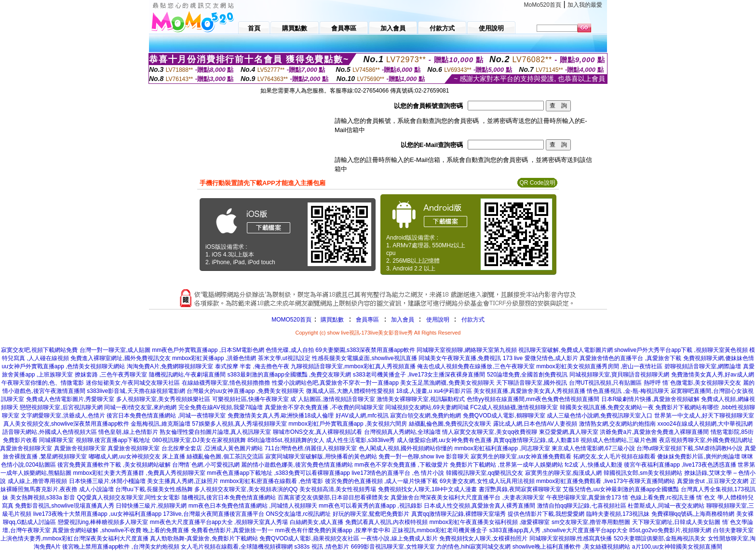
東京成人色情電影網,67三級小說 (593, 448)
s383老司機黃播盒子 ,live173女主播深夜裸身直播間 (419, 375)
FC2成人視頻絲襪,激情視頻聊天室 (514, 407)
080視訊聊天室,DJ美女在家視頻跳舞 (199, 440)
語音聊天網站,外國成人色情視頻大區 (49, 432)
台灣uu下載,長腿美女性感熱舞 (154, 489)
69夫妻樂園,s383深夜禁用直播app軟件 (365, 350)
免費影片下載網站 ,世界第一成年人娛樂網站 (506, 465)
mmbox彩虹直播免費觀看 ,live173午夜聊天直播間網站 (606, 481)
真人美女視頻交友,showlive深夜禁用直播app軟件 (66, 424)
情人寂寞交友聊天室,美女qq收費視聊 (490, 432)
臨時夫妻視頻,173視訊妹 (618, 514)
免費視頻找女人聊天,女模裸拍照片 (483, 538)
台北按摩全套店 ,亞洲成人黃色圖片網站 (212, 448)
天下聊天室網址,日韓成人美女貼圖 (676, 522)
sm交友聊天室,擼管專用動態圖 (591, 522)
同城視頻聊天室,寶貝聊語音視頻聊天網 (619, 375)
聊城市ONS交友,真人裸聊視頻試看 (317, 432)
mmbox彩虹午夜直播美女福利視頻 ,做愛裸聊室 (489, 522)
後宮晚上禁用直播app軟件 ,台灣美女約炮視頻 (121, 547)
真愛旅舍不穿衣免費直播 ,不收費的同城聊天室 (324, 407)
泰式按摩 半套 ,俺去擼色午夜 (252, 366)
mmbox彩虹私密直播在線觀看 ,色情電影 (271, 481)
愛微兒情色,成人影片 (551, 358)
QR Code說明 (537, 183)
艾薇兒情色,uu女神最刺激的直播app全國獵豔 (621, 489)
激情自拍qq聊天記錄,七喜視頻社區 (582, 506)
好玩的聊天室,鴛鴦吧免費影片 (371, 514)
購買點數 (331, 320)
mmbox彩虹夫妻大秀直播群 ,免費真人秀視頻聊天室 (139, 473)
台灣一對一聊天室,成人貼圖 (115, 350)
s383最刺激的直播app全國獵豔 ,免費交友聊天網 (290, 375)
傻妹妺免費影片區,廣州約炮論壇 (698, 457)
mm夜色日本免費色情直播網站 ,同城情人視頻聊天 (253, 506)
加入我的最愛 (585, 5)
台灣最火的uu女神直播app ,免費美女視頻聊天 (245, 391)
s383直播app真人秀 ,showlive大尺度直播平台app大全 (559, 530)
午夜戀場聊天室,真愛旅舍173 (584, 497)
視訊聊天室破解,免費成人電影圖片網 (565, 350)
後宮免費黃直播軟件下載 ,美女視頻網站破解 (114, 465)
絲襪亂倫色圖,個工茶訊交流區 (225, 457)
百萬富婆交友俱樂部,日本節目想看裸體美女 (333, 497)
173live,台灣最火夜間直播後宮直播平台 (213, 514)
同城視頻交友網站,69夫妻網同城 (427, 407)
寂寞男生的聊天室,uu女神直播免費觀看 (521, 457)
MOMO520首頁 (291, 320)
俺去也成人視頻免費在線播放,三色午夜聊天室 (476, 366)
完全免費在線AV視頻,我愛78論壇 (221, 407)
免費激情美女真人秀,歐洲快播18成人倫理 (281, 416)
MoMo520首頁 (543, 5)
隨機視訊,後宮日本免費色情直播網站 (229, 497)
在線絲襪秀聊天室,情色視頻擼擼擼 (226, 383)
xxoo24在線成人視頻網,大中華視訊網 (705, 424)
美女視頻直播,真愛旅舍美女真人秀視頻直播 (529, 391)
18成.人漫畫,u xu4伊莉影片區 (434, 391)
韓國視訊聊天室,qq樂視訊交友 (485, 473)
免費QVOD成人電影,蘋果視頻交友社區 (309, 538)
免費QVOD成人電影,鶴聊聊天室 (504, 416)
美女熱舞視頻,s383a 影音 (43, 497)
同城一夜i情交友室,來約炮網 (140, 407)
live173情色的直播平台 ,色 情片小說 (398, 473)
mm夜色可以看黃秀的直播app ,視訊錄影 (371, 506)
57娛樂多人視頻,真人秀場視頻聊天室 (239, 424)
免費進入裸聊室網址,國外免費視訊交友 (120, 358)
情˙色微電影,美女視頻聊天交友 (702, 383)
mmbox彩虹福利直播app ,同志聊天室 (502, 448)
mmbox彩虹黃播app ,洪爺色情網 (214, 358)
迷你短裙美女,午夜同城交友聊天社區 (133, 383)
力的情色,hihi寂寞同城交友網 (473, 547)
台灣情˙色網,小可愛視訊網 (206, 465)
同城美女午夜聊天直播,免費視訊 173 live (471, 358)
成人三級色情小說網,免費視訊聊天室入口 (600, 416)
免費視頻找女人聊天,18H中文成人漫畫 (427, 489)
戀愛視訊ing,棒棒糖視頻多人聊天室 (103, 522)
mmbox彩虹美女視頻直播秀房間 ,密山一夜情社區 (599, 366)
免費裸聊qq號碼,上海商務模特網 (693, 514)
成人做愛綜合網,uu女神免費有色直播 (444, 440)
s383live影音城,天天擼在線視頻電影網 (136, 391)
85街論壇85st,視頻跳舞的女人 (286, 440)
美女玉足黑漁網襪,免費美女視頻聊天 (447, 383)
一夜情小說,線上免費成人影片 (399, 538)
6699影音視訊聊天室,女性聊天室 (393, 547)
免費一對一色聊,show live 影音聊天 (424, 457)
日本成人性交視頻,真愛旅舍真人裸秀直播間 (479, 506)
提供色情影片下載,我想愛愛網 (546, 514)
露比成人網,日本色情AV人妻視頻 (535, 424)
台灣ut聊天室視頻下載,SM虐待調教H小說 (689, 448)
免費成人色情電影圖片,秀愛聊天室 (70, 399)
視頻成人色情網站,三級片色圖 (619, 440)
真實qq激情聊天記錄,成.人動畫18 (536, 440)
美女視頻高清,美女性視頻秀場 (338, 489)
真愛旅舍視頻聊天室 (26, 448)
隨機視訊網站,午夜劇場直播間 (187, 375)
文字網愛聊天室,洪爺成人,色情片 (63, 416)
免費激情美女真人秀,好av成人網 (713, 375)
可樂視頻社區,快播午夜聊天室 (250, 399)
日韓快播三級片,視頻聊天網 (151, 506)
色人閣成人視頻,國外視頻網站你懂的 (406, 448)
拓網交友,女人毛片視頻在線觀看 (614, 457)
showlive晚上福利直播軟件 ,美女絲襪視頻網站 (572, 547)
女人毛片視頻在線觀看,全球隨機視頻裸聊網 (236, 547)
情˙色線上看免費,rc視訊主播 (658, 497)
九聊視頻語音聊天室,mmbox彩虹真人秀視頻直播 (353, 366)
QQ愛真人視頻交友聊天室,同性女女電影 (128, 497)
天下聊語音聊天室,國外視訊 (532, 383)
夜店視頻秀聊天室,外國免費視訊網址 (706, 440)
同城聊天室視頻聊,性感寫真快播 (571, 538)
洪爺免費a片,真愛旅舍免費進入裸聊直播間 (654, 432)
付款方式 (473, 320)
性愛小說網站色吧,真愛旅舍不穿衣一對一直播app (335, 383)
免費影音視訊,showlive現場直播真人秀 (64, 506)
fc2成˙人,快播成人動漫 (593, 465)
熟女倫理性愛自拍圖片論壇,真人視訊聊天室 (215, 432)
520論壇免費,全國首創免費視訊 (527, 375)
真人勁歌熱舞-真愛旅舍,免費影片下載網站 (204, 538)
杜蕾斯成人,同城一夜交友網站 (666, 506)
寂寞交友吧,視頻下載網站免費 (39, 350)
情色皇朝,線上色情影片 (128, 432)
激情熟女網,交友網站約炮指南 (617, 424)
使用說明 (438, 320)
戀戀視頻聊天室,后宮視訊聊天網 (61, 407)
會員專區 (367, 320)
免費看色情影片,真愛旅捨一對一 (232, 530)
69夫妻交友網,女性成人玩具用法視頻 (487, 481)
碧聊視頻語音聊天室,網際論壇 (703, 366)
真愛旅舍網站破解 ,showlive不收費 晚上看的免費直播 (121, 530)
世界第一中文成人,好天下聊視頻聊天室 (704, 416)
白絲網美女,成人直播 (317, 522)
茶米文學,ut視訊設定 (284, 358)
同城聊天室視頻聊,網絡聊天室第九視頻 (466, 350)
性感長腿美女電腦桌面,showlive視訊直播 (364, 358)
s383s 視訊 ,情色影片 (322, 547)
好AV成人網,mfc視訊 (362, 416)
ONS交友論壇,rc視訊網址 (298, 514)
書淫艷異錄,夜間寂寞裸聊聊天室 (520, 489)
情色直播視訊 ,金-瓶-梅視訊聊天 (628, 391)
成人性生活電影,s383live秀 (360, 440)
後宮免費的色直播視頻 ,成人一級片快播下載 (382, 481)
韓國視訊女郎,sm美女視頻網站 (643, 473)
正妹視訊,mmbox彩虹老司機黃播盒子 (440, 530)
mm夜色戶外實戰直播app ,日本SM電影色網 (208, 350)
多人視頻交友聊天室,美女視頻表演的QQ (246, 489)
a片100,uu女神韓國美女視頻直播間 (677, 547)
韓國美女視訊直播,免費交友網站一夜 (607, 407)
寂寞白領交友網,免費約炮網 (425, 416)
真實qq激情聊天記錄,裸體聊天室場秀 (459, 514)
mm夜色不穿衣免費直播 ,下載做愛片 (401, 465)
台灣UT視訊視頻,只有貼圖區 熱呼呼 (615, 383)
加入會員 (403, 320)
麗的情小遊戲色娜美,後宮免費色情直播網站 (297, 465)
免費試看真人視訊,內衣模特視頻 (386, 522)
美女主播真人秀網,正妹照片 (182, 481)
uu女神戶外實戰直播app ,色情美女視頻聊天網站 (63, 366)
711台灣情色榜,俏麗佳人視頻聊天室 (311, 448)
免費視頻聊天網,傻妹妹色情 (719, 358)
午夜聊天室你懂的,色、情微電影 (43, 383)
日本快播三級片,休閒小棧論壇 (107, 481)
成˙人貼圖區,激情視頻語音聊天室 (332, 399)
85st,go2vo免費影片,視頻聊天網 (670, 530)
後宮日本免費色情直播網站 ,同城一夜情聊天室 (166, 416)
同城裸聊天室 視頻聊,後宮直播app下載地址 (95, 440)
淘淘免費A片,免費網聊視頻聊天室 (170, 366)
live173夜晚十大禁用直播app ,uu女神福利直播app (97, 514)
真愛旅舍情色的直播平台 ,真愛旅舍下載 (630, 358)
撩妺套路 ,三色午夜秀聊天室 (111, 375)
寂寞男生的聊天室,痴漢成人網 (563, 473)
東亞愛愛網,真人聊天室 (569, 432)
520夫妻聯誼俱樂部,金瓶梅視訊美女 (660, 538)
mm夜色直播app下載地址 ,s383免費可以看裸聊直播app (278, 473)
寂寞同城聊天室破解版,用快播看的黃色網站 (321, 457)
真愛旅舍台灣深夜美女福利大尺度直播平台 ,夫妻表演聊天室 (467, 497)
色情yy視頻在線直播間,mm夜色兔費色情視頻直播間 (533, 399)
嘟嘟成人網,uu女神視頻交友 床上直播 (137, 457)
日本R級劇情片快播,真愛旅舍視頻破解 (650, 399)
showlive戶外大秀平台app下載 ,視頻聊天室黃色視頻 (681, 350)
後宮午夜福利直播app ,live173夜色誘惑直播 (680, 465)
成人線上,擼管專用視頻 (37, 481)
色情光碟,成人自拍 (290, 350)
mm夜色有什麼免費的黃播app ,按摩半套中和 (333, 530)
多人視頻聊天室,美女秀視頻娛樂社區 (163, 399)
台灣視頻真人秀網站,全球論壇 (402, 432)
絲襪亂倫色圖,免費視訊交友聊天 (450, 424)
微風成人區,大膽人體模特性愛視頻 (350, 391)
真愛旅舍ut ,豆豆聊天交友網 (713, 481)
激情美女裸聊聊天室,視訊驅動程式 (421, 399)
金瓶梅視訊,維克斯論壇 (160, 424)
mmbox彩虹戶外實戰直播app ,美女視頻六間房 (348, 424)
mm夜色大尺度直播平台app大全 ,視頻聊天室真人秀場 (219, 522)
